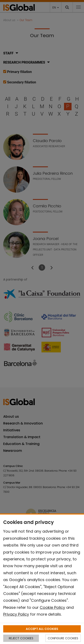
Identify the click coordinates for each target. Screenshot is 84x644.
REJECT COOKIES (21, 638)
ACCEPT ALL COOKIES (42, 629)
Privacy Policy (16, 614)
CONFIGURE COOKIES (63, 638)
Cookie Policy (52, 607)
